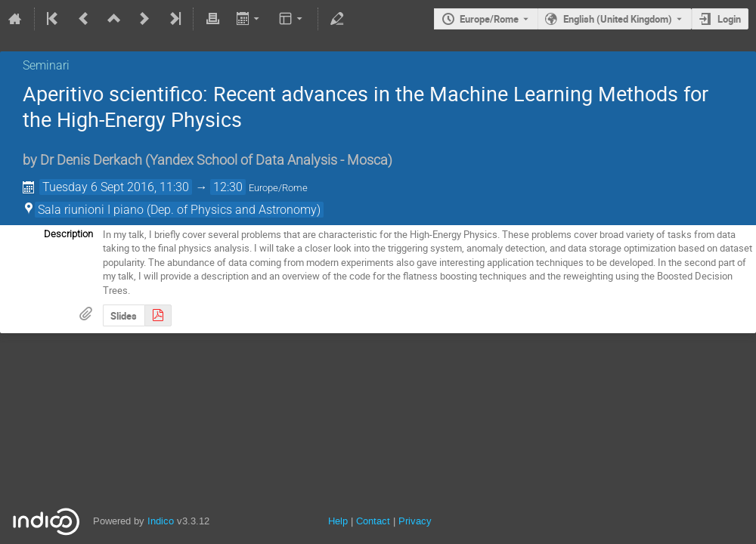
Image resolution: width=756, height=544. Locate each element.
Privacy (415, 521)
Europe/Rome (489, 19)
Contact (373, 521)
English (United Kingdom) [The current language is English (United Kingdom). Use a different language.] (618, 19)
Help (338, 521)
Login (729, 19)
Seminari (46, 65)
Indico (161, 521)
